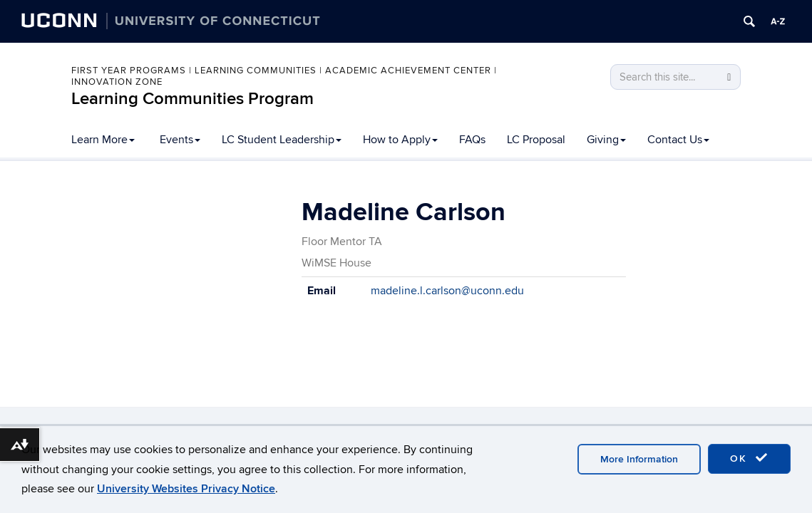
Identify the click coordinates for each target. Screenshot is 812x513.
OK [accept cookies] (749, 458)
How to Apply (400, 140)
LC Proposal (536, 140)
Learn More (103, 140)
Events (180, 140)
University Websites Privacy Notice (186, 489)
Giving (606, 140)
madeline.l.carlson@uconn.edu (447, 291)
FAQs (472, 140)
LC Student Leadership (282, 140)
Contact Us (678, 140)
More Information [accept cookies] (639, 459)
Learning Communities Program (192, 99)
